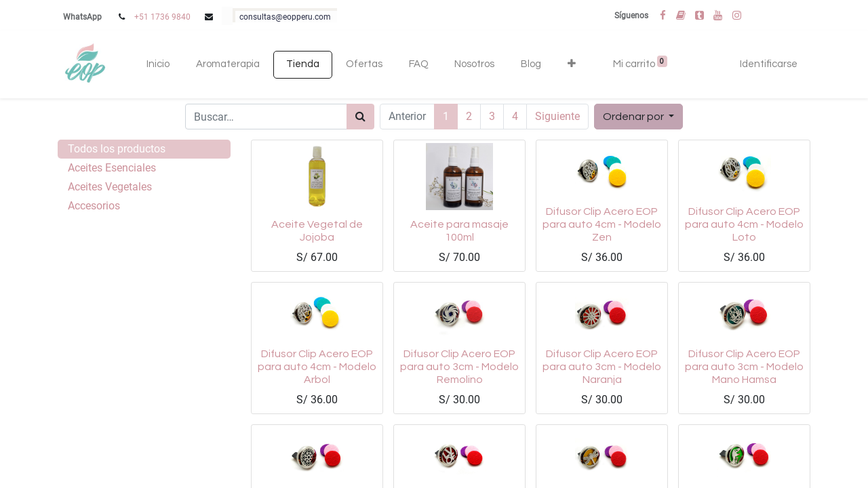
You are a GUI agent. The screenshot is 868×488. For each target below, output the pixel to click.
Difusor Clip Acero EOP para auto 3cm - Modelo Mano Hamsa (744, 367)
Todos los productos (117, 149)
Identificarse (769, 64)
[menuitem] (158, 65)
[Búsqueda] (360, 117)
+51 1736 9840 (162, 17)
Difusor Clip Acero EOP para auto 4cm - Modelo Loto (744, 224)
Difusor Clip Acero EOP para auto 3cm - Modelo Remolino (459, 367)
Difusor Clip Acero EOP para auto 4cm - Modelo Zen (602, 224)
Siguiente (557, 116)
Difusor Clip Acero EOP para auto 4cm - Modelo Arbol (317, 367)
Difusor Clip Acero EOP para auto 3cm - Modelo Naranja (602, 367)
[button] (571, 65)
